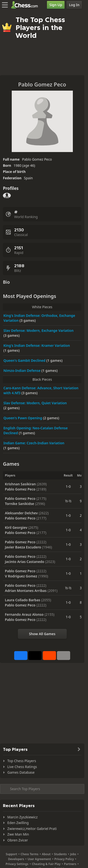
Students (60, 854)
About (46, 854)
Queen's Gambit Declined (25, 360)
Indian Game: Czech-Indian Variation (34, 443)
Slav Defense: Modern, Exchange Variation (38, 330)
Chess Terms (29, 854)
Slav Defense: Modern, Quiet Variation (35, 403)
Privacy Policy (64, 859)
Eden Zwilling (18, 823)
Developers (16, 859)
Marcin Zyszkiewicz (22, 817)
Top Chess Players (22, 761)
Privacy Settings (17, 864)
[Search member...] (42, 789)
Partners (70, 864)
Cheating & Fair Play (46, 864)
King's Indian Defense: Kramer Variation (37, 345)
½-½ (68, 501)
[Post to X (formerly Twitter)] (35, 656)
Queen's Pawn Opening (23, 418)
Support (12, 854)
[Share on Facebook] (21, 656)
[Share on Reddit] (49, 656)
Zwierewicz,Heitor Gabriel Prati (32, 829)
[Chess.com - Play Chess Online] (26, 5)
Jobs (73, 854)
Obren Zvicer (18, 840)
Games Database (21, 772)
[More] (64, 656)
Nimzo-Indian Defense (22, 371)
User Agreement (39, 859)
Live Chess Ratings (22, 767)
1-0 (68, 486)
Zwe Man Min (18, 834)
